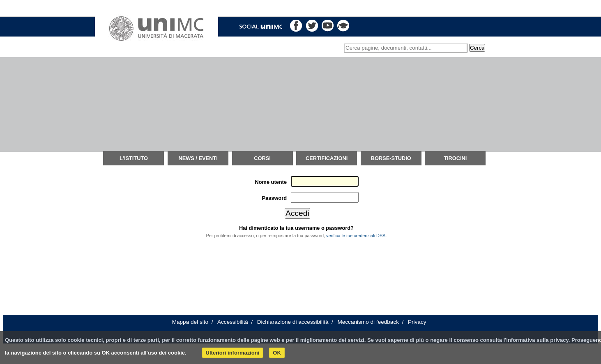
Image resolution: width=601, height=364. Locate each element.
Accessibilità (233, 322)
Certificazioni (327, 158)
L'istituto (134, 158)
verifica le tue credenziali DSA (356, 236)
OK (277, 353)
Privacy (417, 322)
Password (274, 198)
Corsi (262, 158)
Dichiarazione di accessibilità (293, 322)
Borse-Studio (391, 158)
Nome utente (271, 182)
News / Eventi (198, 158)
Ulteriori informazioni (233, 353)
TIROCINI (455, 158)
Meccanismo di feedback (368, 322)
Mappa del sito (190, 322)
